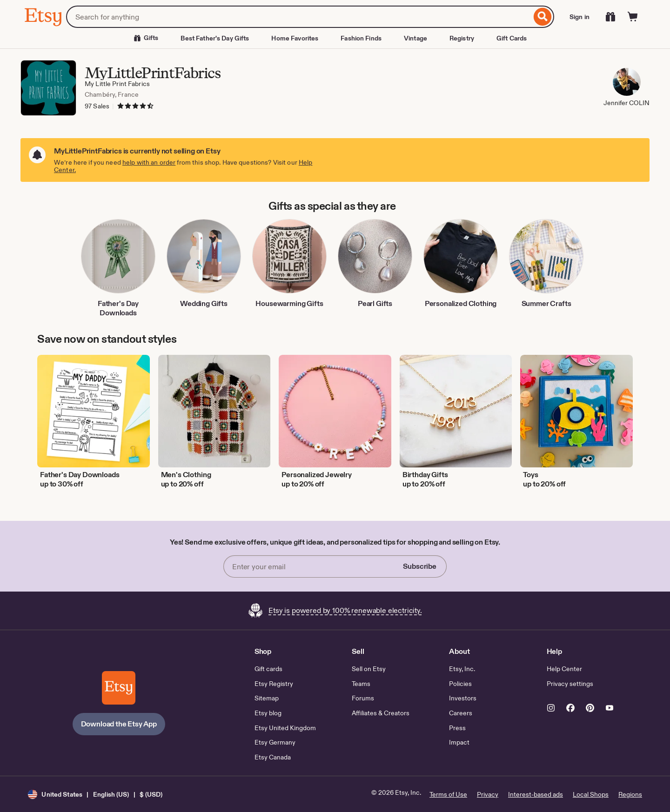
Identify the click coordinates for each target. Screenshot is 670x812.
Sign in (580, 17)
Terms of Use (448, 794)
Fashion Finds (361, 38)
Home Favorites (295, 38)
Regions (630, 794)
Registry (462, 38)
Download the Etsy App (119, 724)
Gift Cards (512, 38)
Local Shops (591, 794)
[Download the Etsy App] (119, 688)
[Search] (543, 17)
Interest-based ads (536, 794)
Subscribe (420, 566)
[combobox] (299, 17)
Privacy (488, 794)
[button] (95, 794)
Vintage (415, 38)
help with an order (149, 162)
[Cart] (633, 17)
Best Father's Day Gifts (215, 38)
